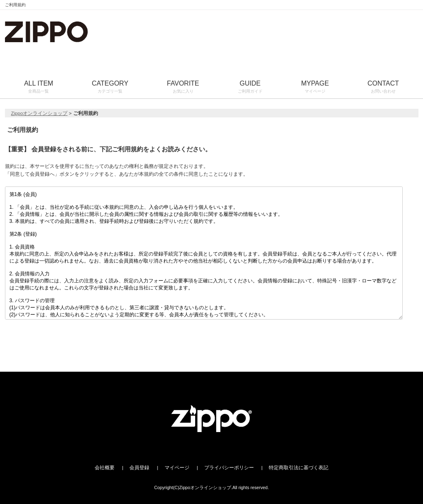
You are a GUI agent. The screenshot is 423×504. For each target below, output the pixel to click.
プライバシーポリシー (229, 468)
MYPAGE (315, 87)
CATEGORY (110, 87)
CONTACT (383, 87)
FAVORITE (183, 87)
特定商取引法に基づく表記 (299, 468)
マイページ (177, 468)
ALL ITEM (39, 87)
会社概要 (105, 468)
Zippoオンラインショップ (39, 113)
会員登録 (139, 468)
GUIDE (250, 87)
